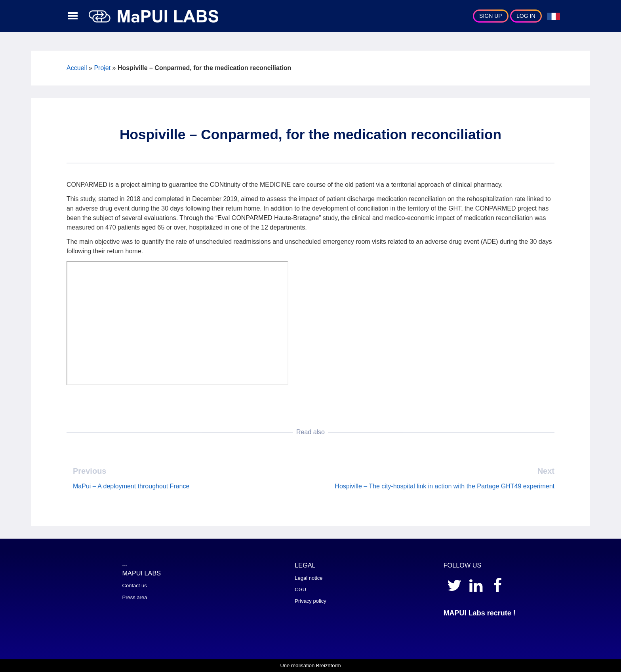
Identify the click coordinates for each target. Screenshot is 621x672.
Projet (102, 68)
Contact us (135, 586)
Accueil (77, 68)
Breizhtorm (329, 665)
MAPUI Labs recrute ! (480, 613)
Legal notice (309, 578)
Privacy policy (310, 601)
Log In (526, 16)
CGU (300, 589)
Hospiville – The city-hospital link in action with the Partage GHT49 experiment (445, 486)
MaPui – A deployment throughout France (131, 486)
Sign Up (491, 16)
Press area (135, 597)
